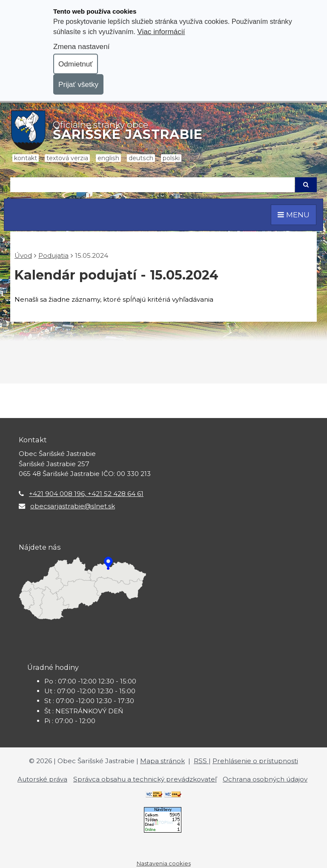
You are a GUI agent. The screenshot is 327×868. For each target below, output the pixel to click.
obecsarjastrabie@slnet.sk (73, 506)
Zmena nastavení (81, 46)
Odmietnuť (76, 64)
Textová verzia (67, 158)
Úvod (23, 255)
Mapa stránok (162, 761)
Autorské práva (42, 779)
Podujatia (53, 255)
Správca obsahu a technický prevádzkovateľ (145, 779)
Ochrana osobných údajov (265, 779)
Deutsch (141, 158)
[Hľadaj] (152, 185)
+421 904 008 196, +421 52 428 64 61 (86, 494)
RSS (201, 761)
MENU (294, 215)
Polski (171, 158)
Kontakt (26, 158)
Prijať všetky (78, 84)
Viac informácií (161, 32)
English (108, 158)
